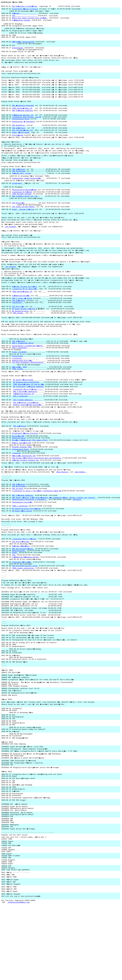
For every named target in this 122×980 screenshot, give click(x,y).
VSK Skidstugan (19, 183)
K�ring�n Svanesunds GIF (24, 488)
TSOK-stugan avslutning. (23, 610)
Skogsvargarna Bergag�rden (25, 202)
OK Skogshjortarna (20, 332)
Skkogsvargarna (19, 469)
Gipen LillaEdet (19, 377)
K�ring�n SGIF (20, 393)
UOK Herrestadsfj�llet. (23, 588)
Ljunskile (16, 485)
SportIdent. (81, 505)
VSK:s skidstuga (19, 372)
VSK (25, 16)
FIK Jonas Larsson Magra (24, 221)
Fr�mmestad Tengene (22, 21)
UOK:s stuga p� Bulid (22, 318)
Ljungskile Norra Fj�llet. (25, 578)
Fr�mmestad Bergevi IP (23, 123)
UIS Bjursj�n (19, 217)
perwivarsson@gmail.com (18, 975)
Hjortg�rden (18, 145)
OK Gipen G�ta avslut (22, 547)
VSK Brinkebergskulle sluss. (25, 607)
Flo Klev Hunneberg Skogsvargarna (28, 388)
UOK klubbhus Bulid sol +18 (26, 209)
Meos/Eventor (63, 505)
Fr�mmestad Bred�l (21, 315)
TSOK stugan (19, 396)
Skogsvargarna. (19, 590)
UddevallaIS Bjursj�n (22, 386)
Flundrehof (18, 195)
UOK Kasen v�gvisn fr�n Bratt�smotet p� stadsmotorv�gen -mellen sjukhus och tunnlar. (55, 533)
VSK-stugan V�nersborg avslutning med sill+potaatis (37, 490)
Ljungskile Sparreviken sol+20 (27, 125)
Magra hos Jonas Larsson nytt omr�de (30, 19)
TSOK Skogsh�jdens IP (23, 116)
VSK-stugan (19, 334)
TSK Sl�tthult (19, 138)
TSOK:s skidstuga (20, 542)
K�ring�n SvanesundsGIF (24, 45)
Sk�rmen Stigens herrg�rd (25, 306)
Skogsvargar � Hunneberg (24, 130)
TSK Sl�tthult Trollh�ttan (25, 7)
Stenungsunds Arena (21, 128)
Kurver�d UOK (18, 466)
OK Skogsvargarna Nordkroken (26, 410)
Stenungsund (18, 52)
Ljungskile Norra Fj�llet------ (29, 417)
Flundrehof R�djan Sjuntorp (25, 9)
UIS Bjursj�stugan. (21, 581)
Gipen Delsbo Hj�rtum (23, 224)
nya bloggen (11, 242)
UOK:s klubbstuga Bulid (23, 367)
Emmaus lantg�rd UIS (22, 474)
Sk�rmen (25, 14)
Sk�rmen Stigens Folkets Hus (26, 492)
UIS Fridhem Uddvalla (23, 429)
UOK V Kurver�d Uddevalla (25, 419)
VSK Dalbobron (19, 135)
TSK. (14, 595)
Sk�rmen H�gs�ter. (22, 585)
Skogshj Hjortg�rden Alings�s (28, 434)
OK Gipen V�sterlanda (23, 407)
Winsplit (77, 535)
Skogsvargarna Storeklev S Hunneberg (30, 535)
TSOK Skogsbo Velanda (22, 207)
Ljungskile (17, 384)
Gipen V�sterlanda (21, 142)
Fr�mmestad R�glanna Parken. (26, 597)
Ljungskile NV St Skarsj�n (25, 308)
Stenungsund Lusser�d (23, 538)
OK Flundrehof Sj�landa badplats (29, 414)
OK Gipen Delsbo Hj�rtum (24, 329)
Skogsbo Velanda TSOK (22, 478)
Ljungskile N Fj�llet (22, 204)
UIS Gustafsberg (19, 521)
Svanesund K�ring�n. (22, 602)
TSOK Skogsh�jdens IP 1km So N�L (29, 412)
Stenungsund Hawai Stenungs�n (28, 190)
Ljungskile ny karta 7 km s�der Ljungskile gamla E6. (37, 526)
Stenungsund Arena (21, 481)
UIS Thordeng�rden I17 (23, 140)
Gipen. (15, 593)
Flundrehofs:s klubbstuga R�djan (28, 369)
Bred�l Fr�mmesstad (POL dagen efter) (30, 471)
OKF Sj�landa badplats (23, 118)
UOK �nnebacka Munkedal (23, 113)
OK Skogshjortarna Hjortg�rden (27, 545)
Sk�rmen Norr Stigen (22, 185)
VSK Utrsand (18, 523)
